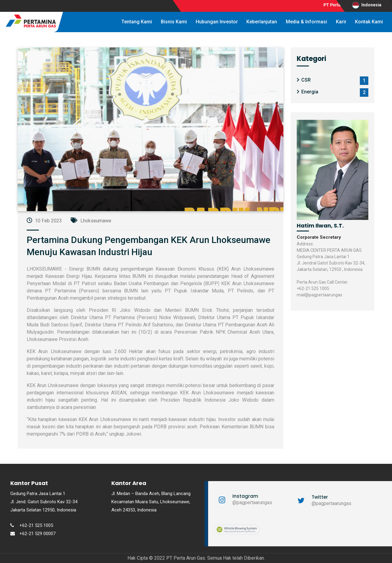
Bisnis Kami (174, 22)
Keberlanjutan (262, 22)
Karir (341, 22)
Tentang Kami (137, 22)
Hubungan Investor (217, 22)
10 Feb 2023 (44, 221)
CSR (306, 80)
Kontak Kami (369, 22)
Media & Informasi (306, 22)
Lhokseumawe (91, 221)
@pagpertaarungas (252, 502)
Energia (310, 92)
